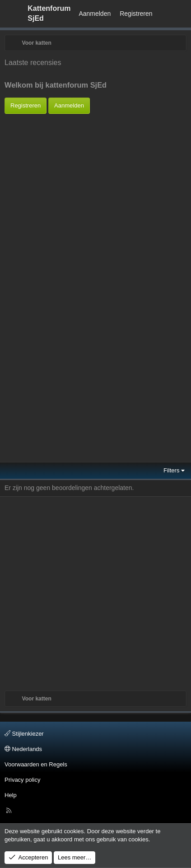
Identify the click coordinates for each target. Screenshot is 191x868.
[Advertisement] (93, 198)
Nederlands (23, 749)
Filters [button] (171, 470)
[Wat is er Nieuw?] (166, 14)
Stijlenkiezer (24, 734)
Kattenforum (49, 13)
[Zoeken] (182, 14)
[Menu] (12, 14)
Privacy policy (22, 780)
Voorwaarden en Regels (36, 764)
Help (11, 795)
